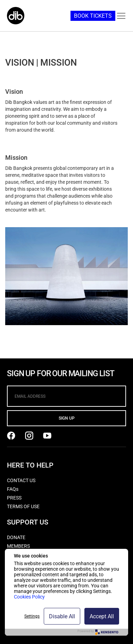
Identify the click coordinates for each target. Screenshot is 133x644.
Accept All (102, 616)
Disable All (62, 616)
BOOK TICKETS (93, 16)
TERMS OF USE (23, 506)
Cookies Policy (29, 597)
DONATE (16, 537)
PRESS (14, 498)
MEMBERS (18, 546)
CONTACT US (21, 480)
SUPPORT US (28, 522)
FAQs (13, 489)
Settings (32, 616)
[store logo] (16, 16)
